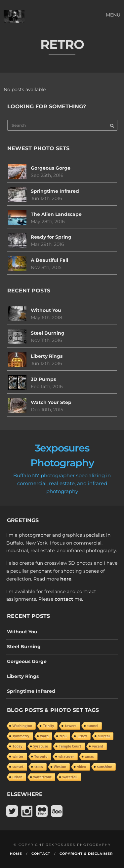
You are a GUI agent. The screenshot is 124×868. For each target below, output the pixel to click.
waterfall (70, 777)
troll (63, 736)
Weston (60, 767)
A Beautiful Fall (49, 260)
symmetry (21, 736)
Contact (41, 854)
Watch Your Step (51, 402)
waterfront (42, 777)
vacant (98, 746)
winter (18, 756)
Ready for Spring (51, 237)
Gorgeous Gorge (51, 168)
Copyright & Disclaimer (86, 854)
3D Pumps (43, 379)
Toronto (41, 756)
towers (71, 726)
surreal (104, 736)
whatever (66, 756)
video (82, 767)
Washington (22, 726)
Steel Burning (48, 333)
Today (18, 746)
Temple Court (70, 746)
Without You (46, 310)
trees (39, 767)
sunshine (105, 767)
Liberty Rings (47, 356)
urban (18, 777)
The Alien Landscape (56, 214)
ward (44, 736)
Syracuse (41, 746)
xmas (89, 756)
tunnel (93, 726)
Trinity (48, 726)
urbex (82, 736)
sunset (18, 767)
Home (16, 854)
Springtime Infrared (55, 191)
